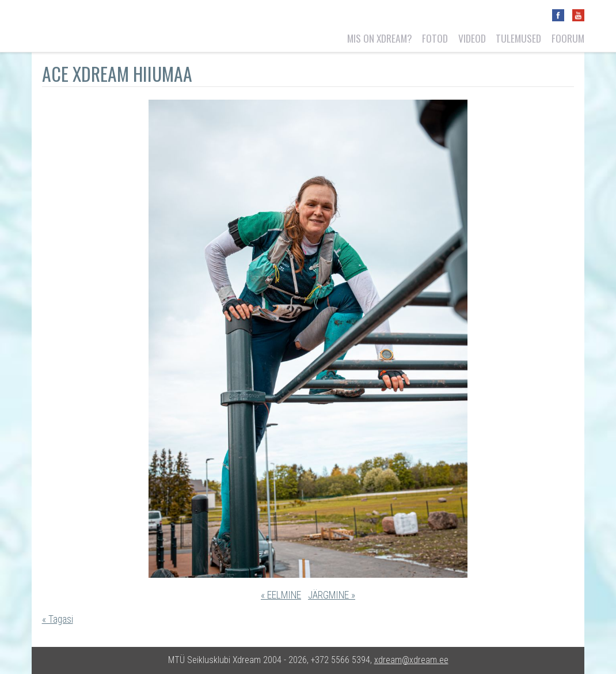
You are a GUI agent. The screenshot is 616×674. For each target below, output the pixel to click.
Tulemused (518, 38)
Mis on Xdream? (380, 38)
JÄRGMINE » (332, 595)
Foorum (568, 38)
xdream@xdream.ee (411, 660)
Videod (472, 38)
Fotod (435, 38)
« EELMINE (281, 595)
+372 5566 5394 (341, 660)
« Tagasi (58, 619)
